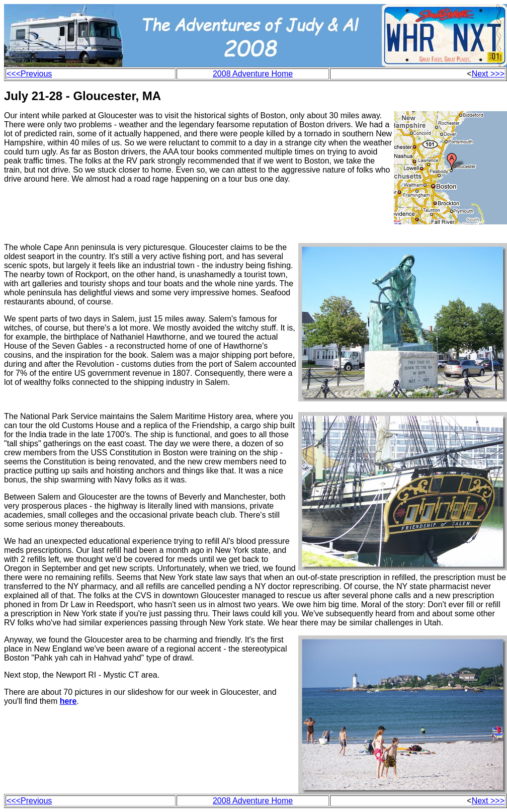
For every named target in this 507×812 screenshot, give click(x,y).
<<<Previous (29, 74)
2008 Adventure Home (253, 74)
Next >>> (488, 74)
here (68, 701)
